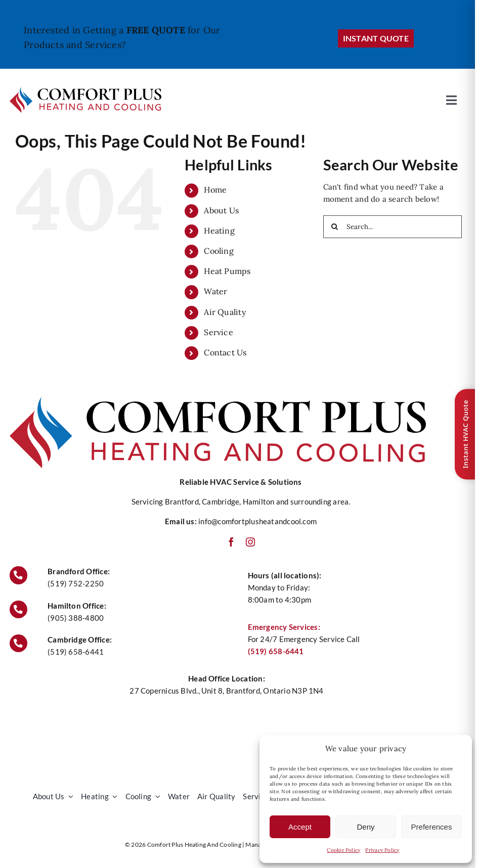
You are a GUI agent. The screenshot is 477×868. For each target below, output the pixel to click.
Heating (219, 231)
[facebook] (231, 542)
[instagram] (250, 542)
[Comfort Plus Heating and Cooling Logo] (85, 91)
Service (219, 332)
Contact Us (225, 352)
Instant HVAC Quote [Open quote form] (465, 434)
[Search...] (393, 227)
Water (215, 291)
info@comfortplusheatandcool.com (257, 521)
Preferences (432, 827)
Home (215, 190)
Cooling (219, 251)
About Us (221, 210)
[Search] (335, 227)
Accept (300, 827)
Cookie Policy (343, 850)
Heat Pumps (227, 271)
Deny (365, 827)
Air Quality (225, 312)
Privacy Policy (382, 850)
